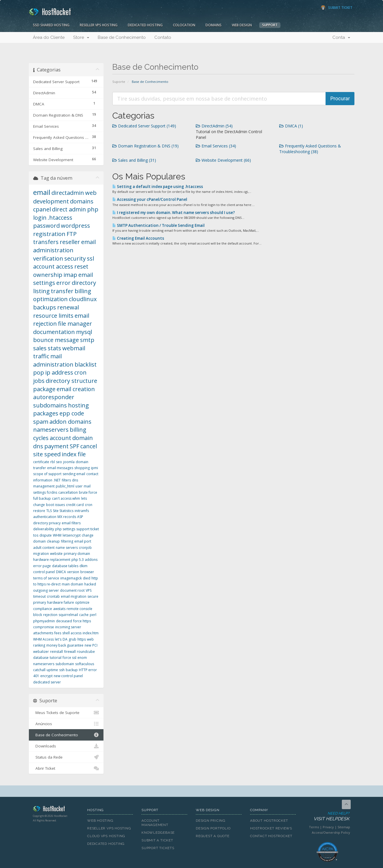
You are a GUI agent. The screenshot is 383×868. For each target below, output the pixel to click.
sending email (74, 474)
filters (66, 480)
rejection (50, 615)
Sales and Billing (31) (134, 160)
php (93, 209)
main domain (72, 584)
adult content (44, 548)
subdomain (65, 664)
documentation (54, 332)
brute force (88, 492)
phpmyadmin (44, 621)
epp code (72, 413)
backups (45, 307)
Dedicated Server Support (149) (144, 126)
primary (40, 602)
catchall (39, 670)
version (73, 572)
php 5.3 (78, 560)
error (63, 283)
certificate (41, 462)
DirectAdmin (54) (214, 126)
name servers (67, 548)
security (75, 258)
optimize (82, 602)
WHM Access (43, 639)
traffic (41, 356)
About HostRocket (269, 821)
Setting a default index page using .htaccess (158, 187)
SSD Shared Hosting (51, 25)
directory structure (71, 381)
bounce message (56, 340)
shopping (82, 468)
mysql (84, 332)
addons (91, 560)
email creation (76, 389)
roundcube (86, 652)
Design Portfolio (213, 828)
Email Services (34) (216, 146)
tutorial (56, 658)
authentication (45, 517)
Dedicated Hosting (145, 25)
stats (54, 348)
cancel (89, 446)
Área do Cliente (49, 37)
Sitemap (344, 827)
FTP (72, 234)
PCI (95, 645)
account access (53, 266)
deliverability (44, 529)
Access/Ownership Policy (331, 832)
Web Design (242, 25)
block (38, 615)
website (56, 554)
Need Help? (327, 816)
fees (58, 633)
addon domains (70, 422)
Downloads (66, 746)
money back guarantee (65, 645)
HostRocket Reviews (271, 828)
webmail (74, 348)
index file (74, 454)
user (79, 486)
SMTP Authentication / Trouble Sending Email (158, 225)
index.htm (91, 633)
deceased (64, 621)
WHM (57, 535)
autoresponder (54, 397)
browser (87, 572)
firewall (70, 652)
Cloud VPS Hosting (106, 836)
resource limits (53, 316)
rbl (53, 462)
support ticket (88, 529)
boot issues (55, 505)
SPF (74, 446)
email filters (71, 523)
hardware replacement (52, 560)
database (41, 658)
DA (65, 639)
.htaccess (60, 218)
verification (48, 258)
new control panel (68, 676)
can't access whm (66, 498)
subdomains (50, 405)
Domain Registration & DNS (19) (145, 146)
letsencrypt (72, 535)
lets (84, 498)
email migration (74, 596)
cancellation (68, 492)
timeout (39, 596)
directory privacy (47, 523)
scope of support (47, 474)
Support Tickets (158, 848)
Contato (163, 37)
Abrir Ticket (66, 768)
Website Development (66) (223, 160)
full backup (42, 498)
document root (72, 590)
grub (72, 639)
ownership (48, 275)
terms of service (46, 578)
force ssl (69, 658)
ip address (59, 372)
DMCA (61, 572)
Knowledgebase (158, 833)
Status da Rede (66, 757)
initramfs (82, 511)
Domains (214, 25)
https (82, 639)
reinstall (56, 652)
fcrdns (52, 492)
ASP (80, 517)
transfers (46, 242)
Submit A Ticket (157, 840)
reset (81, 266)
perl (93, 615)
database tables (65, 566)
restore (39, 511)
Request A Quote (213, 836)
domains (82, 201)
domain (83, 438)
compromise (44, 627)
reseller (70, 242)
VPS (89, 590)
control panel (44, 572)
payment (56, 446)
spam (41, 422)
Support (270, 25)
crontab (53, 596)
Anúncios (66, 724)
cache (84, 615)
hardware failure (61, 602)
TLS (49, 511)
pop (39, 372)
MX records (67, 517)
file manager (75, 324)
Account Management (155, 823)
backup (72, 670)
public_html (65, 486)
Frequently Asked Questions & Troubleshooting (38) (310, 149)
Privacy (328, 827)
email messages (60, 468)
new (88, 645)
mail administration (53, 360)
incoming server (68, 627)
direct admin (69, 209)
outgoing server (46, 590)
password (46, 226)
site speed (47, 454)
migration (41, 554)
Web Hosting (100, 821)
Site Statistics (63, 511)
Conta (341, 37)
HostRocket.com (56, 810)
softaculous (85, 664)
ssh (62, 670)
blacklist (86, 364)
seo (59, 462)
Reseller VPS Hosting (99, 25)
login (40, 218)
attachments (43, 633)
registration (49, 234)
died (87, 578)
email (42, 192)
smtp (87, 340)
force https (82, 621)
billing (83, 291)
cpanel (42, 209)
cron (89, 505)
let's (58, 639)
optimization (50, 299)
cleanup (53, 541)
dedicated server (47, 682)
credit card (75, 505)
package (44, 389)
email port (83, 541)
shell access (72, 633)
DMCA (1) (291, 126)
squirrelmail (68, 615)
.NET (57, 480)
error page (42, 566)
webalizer (41, 652)
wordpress (75, 226)
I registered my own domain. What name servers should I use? (174, 213)
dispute (46, 535)
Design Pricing (211, 821)
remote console (79, 609)
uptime (52, 670)
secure (93, 596)
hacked (90, 584)
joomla (69, 462)
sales (40, 348)
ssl (90, 258)
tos (36, 535)
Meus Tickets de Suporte (66, 713)
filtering (67, 541)
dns (38, 446)
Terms (314, 827)
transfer (62, 291)
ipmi (94, 468)
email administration (64, 246)
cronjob (85, 548)
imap (70, 275)
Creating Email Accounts (138, 238)
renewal (68, 307)
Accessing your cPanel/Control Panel (150, 199)
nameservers (51, 430)
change (39, 505)
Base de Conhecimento (122, 37)
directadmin (68, 193)
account (60, 438)
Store (81, 37)
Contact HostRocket (271, 836)
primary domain (77, 554)
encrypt (46, 676)
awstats (59, 609)
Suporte (119, 82)
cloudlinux (83, 299)
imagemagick (71, 578)
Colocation (184, 25)
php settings (65, 529)
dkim (83, 566)
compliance (43, 609)
